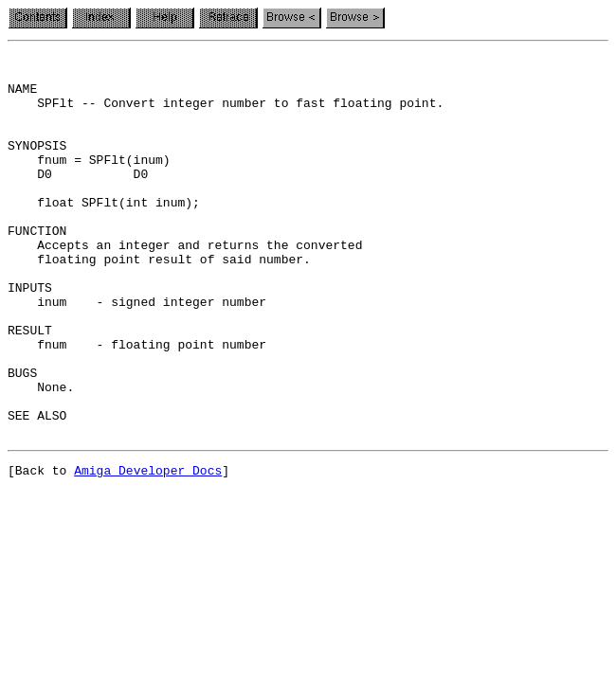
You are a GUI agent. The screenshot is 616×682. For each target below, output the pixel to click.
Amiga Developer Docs (148, 549)
